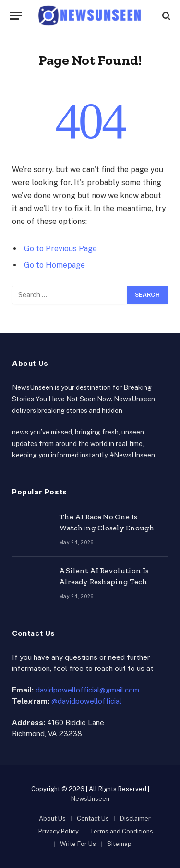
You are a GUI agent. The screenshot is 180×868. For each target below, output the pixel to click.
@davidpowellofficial (86, 701)
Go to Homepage (54, 265)
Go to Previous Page (60, 249)
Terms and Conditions (121, 831)
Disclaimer (135, 818)
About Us (52, 818)
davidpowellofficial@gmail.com (87, 690)
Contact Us (93, 818)
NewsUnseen (90, 799)
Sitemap (119, 844)
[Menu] (16, 16)
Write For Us (78, 844)
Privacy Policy (59, 831)
